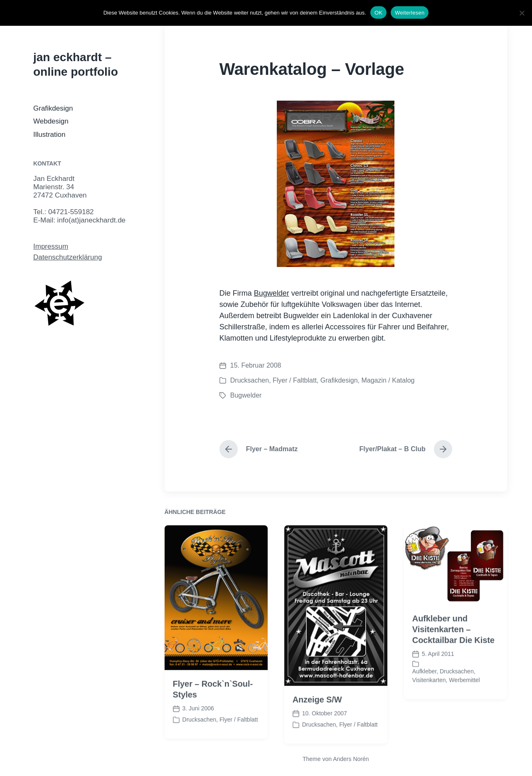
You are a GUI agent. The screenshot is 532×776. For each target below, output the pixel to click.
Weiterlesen (410, 13)
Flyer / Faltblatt (295, 380)
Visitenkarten (429, 701)
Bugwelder (272, 293)
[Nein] (522, 13)
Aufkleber (424, 692)
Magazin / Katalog (388, 380)
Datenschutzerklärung (68, 257)
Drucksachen (250, 380)
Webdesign (51, 121)
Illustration (49, 135)
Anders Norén (351, 759)
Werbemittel (464, 701)
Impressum (51, 246)
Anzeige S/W (317, 720)
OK (378, 13)
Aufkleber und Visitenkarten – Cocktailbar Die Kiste (453, 650)
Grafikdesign (53, 108)
